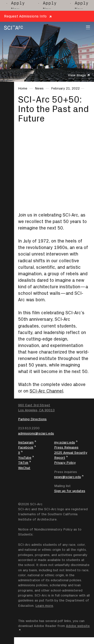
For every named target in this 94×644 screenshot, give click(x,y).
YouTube (25, 457)
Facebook (26, 447)
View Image (77, 75)
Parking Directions (32, 419)
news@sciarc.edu (68, 477)
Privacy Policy (65, 462)
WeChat (24, 468)
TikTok (23, 462)
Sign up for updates (70, 491)
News (39, 88)
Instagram (26, 442)
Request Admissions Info (25, 16)
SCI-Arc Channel (46, 391)
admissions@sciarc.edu (36, 433)
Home (23, 88)
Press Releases (66, 447)
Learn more (44, 605)
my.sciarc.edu (65, 442)
